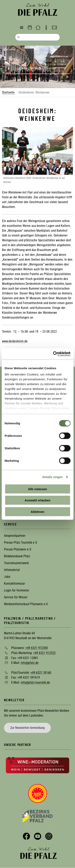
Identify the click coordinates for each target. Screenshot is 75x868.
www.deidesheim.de (15, 341)
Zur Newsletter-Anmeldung (27, 728)
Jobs (7, 577)
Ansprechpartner (15, 536)
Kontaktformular (14, 584)
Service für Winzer (16, 597)
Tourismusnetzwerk (16, 563)
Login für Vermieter (17, 590)
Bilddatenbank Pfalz (17, 556)
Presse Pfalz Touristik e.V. (21, 542)
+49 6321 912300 (37, 648)
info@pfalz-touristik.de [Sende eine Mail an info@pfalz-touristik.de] (35, 682)
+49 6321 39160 (41, 672)
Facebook (26, 836)
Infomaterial (12, 570)
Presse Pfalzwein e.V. (18, 549)
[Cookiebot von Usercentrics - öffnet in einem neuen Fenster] (53, 354)
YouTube (38, 836)
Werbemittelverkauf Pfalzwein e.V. (26, 604)
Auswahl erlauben (37, 500)
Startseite (8, 92)
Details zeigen (52, 477)
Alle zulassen (37, 489)
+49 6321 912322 (44, 653)
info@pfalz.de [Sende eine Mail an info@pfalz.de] (30, 663)
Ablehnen (37, 512)
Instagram (49, 836)
